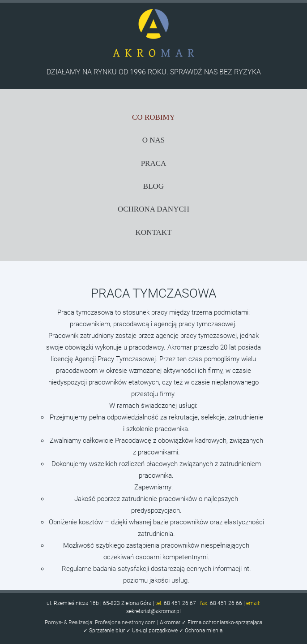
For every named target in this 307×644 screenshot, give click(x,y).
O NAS (154, 140)
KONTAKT (154, 232)
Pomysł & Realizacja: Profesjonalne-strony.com (100, 622)
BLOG (153, 186)
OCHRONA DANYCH (153, 209)
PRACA (154, 163)
